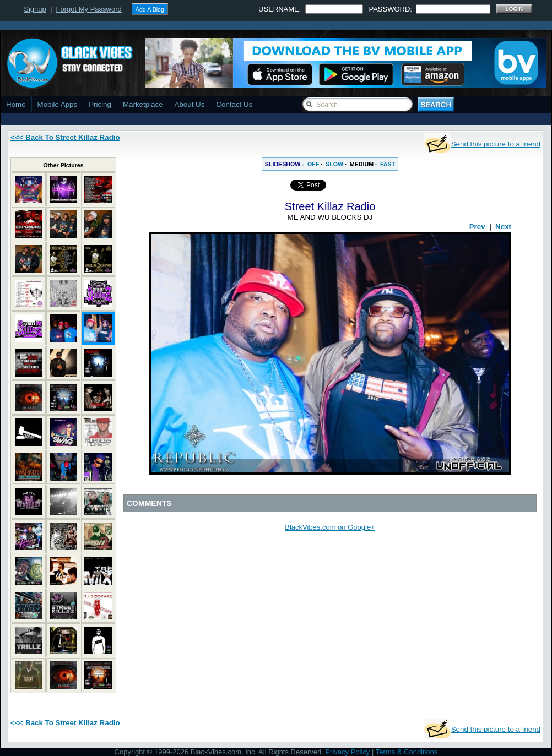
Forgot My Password (89, 9)
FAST (388, 164)
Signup (35, 9)
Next (503, 227)
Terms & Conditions (407, 752)
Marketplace (143, 104)
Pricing (100, 104)
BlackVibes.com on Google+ (330, 527)
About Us (190, 104)
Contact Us (234, 104)
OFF (313, 164)
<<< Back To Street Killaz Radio (65, 137)
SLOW (334, 164)
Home (16, 104)
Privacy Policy (347, 752)
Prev (477, 227)
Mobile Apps (58, 104)
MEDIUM (362, 164)
